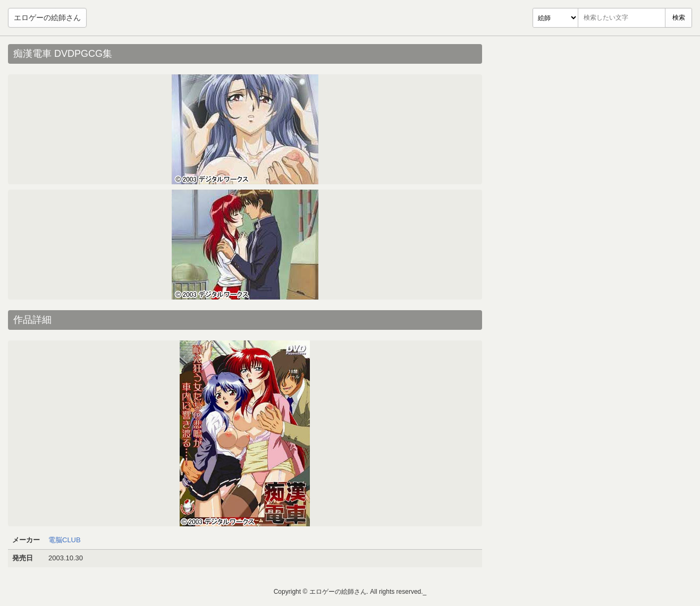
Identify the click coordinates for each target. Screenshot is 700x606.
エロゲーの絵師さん (47, 18)
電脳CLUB (65, 540)
